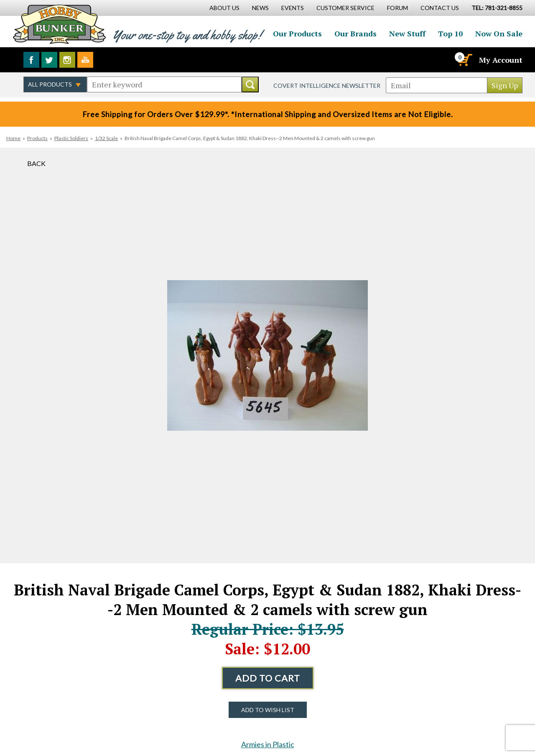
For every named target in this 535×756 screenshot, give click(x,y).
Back (36, 163)
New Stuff (407, 33)
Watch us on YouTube (85, 60)
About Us (224, 8)
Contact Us (440, 8)
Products (37, 138)
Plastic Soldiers (71, 138)
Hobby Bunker (59, 24)
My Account (501, 60)
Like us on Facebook (31, 60)
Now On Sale (499, 33)
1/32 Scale (106, 138)
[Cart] (464, 60)
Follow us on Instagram (67, 60)
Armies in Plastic (268, 744)
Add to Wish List (268, 710)
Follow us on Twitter (49, 60)
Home (13, 138)
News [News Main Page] (260, 8)
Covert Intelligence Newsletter (327, 86)
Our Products (297, 33)
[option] (267, 355)
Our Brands (355, 33)
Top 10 (450, 33)
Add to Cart (268, 678)
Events (293, 8)
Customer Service (345, 8)
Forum (397, 8)
